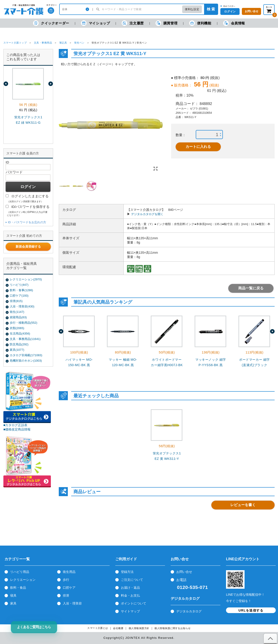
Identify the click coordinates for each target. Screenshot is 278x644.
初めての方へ (229, 6)
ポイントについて (134, 603)
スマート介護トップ (15, 43)
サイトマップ (130, 611)
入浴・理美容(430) (22, 306)
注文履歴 (133, 23)
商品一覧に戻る (251, 288)
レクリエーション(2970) (26, 279)
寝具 (13, 595)
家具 (13, 603)
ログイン (230, 12)
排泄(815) (16, 301)
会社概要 (118, 628)
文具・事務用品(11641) (25, 339)
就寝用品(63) (18, 317)
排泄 (66, 595)
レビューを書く (243, 505)
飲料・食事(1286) (21, 290)
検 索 (211, 9)
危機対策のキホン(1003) (26, 361)
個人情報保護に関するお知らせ (173, 628)
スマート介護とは (98, 628)
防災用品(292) (19, 344)
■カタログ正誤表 (15, 425)
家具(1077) (17, 350)
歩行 (66, 580)
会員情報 (234, 23)
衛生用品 (69, 572)
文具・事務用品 (43, 43)
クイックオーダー (51, 23)
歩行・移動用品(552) (24, 323)
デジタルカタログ (189, 611)
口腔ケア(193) (19, 296)
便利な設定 (192, 9)
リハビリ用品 (20, 572)
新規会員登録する (28, 246)
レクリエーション (23, 580)
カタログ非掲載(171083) (26, 355)
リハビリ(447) (19, 285)
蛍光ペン (79, 43)
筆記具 (63, 43)
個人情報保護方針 (139, 628)
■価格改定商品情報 (17, 429)
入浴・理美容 (72, 603)
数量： (181, 135)
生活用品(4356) (20, 334)
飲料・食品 (18, 588)
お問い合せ (184, 572)
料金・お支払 (130, 595)
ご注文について (132, 580)
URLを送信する (251, 610)
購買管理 (166, 23)
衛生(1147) (17, 312)
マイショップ (95, 23)
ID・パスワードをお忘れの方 (27, 222)
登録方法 (127, 572)
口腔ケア (69, 588)
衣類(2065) (17, 328)
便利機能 (200, 23)
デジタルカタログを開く (147, 214)
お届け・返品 (130, 588)
